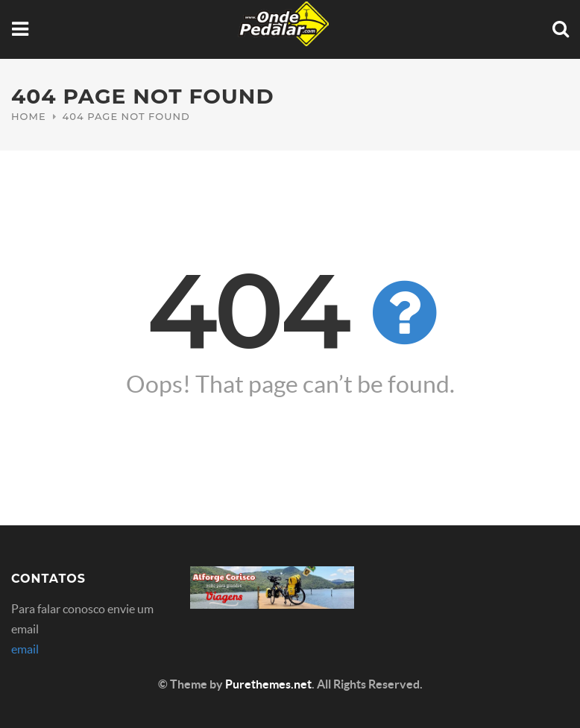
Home (29, 116)
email (25, 649)
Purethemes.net (268, 684)
